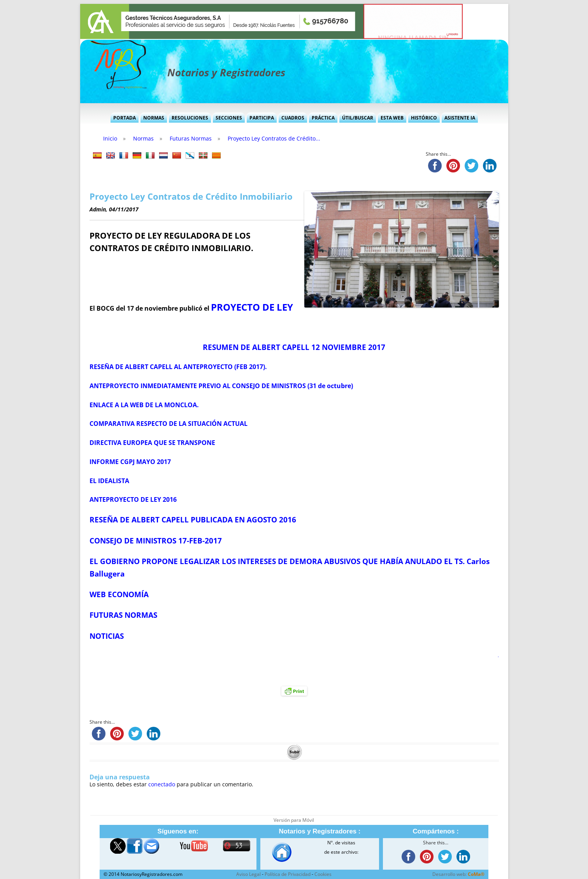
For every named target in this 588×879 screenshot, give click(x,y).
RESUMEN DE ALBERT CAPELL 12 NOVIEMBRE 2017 (294, 347)
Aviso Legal (248, 874)
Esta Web (392, 118)
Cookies (323, 874)
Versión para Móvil (294, 820)
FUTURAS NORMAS (123, 615)
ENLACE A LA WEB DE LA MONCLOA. (144, 405)
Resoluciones (190, 118)
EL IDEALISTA (109, 481)
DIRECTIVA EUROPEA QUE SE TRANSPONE (152, 443)
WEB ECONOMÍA (119, 594)
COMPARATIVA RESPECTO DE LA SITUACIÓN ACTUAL (169, 424)
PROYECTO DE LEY (252, 307)
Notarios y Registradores (226, 72)
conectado (162, 784)
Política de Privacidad (288, 874)
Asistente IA (460, 118)
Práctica (323, 118)
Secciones (229, 118)
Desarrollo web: (458, 874)
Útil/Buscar (358, 118)
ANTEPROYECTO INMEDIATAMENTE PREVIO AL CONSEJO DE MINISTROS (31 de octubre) (221, 386)
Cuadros (293, 118)
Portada (125, 118)
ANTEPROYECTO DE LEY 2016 (133, 499)
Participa (262, 118)
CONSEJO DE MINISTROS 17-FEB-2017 (156, 541)
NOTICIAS (107, 636)
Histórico (424, 118)
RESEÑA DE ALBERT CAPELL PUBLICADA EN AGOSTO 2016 (193, 519)
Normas (154, 118)
